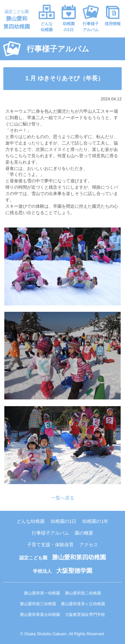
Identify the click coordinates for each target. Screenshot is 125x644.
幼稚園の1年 (95, 521)
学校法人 (63, 571)
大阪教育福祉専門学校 (85, 615)
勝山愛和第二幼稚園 (83, 593)
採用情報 (113, 24)
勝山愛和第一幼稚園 (42, 593)
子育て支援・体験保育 (50, 545)
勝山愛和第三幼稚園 (38, 604)
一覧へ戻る (63, 498)
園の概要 (84, 533)
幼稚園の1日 (69, 27)
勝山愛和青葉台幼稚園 (40, 615)
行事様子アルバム (91, 27)
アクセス (89, 545)
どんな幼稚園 (47, 27)
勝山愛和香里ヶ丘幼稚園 (83, 604)
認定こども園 (17, 19)
